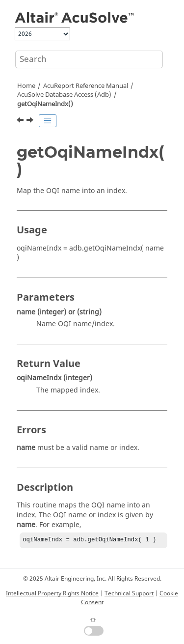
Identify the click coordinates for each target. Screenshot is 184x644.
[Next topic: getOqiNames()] (31, 121)
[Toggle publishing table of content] (48, 121)
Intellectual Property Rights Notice (52, 593)
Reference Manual (86, 86)
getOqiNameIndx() (45, 104)
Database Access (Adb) (64, 95)
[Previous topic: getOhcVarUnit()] (21, 121)
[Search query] (89, 59)
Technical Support (129, 593)
